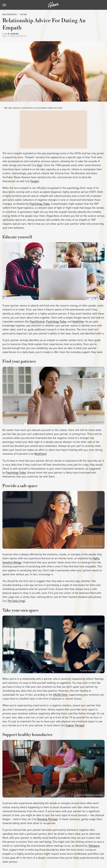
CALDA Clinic (60, 695)
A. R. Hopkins (12, 34)
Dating (24, 14)
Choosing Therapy (47, 819)
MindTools (40, 454)
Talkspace (94, 846)
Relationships (10, 14)
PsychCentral (37, 322)
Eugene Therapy (75, 725)
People (34, 181)
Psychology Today (40, 204)
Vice (39, 165)
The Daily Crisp (16, 601)
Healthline (78, 322)
